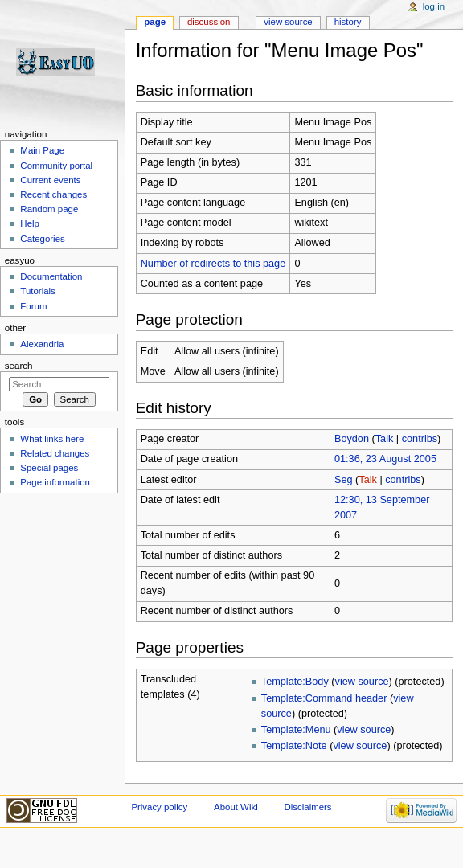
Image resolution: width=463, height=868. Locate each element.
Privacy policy (159, 807)
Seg (344, 480)
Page (155, 22)
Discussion (209, 22)
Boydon (352, 439)
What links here (52, 439)
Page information (55, 482)
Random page (49, 209)
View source (288, 22)
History (348, 22)
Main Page (42, 150)
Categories (42, 239)
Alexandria (42, 344)
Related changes (55, 453)
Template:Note (294, 746)
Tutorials (38, 291)
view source (362, 682)
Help (30, 223)
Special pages (49, 468)
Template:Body (295, 682)
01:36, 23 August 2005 (385, 459)
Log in (434, 6)
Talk (385, 439)
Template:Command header (324, 698)
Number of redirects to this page (213, 264)
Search (19, 366)
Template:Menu (296, 730)
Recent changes (53, 194)
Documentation (51, 276)
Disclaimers (308, 807)
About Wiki (236, 807)
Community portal (56, 166)
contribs (420, 439)
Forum (33, 306)
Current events (50, 180)
